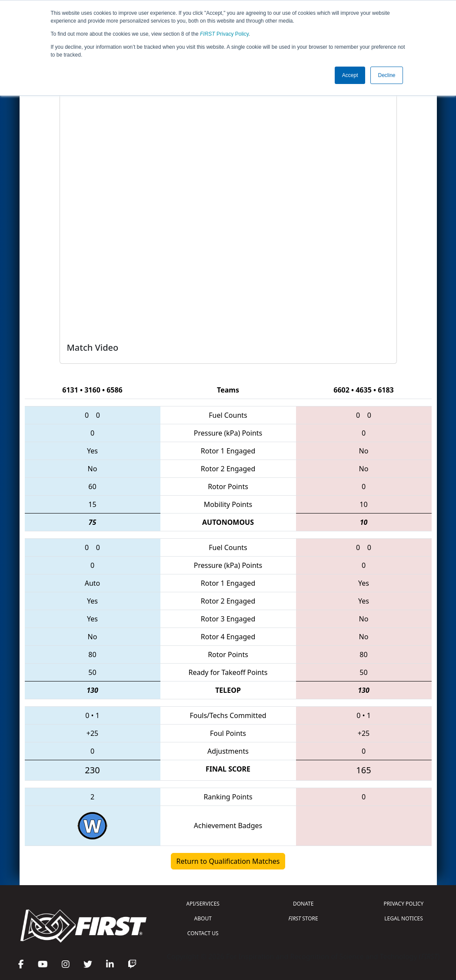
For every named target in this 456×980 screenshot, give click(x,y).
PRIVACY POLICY (404, 904)
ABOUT (203, 918)
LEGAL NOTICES (404, 918)
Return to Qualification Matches (228, 861)
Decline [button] (386, 75)
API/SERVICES (203, 904)
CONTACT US (203, 933)
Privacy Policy (224, 34)
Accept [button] (350, 75)
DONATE (303, 904)
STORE (303, 918)
